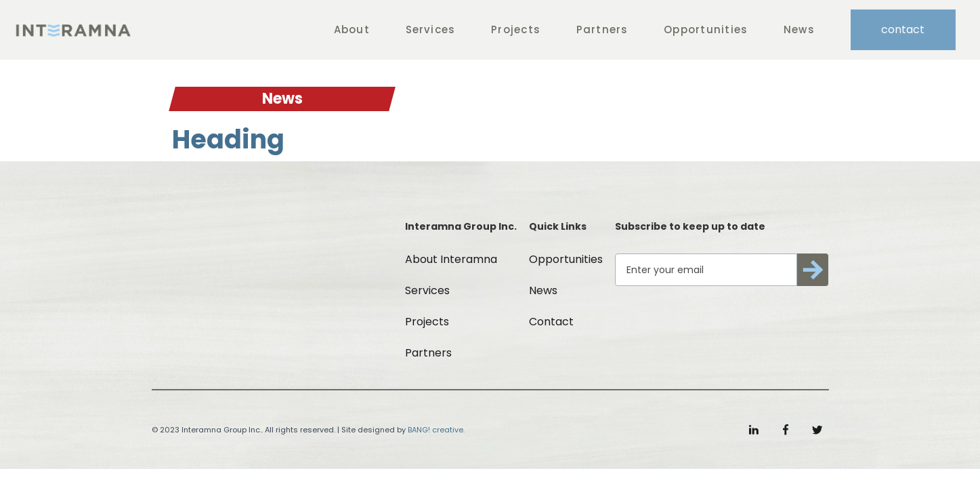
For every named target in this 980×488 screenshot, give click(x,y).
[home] (73, 30)
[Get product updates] (706, 270)
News (799, 29)
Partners (602, 29)
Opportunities (706, 29)
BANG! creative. (436, 430)
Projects (516, 29)
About (352, 29)
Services (431, 29)
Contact (551, 322)
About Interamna (451, 259)
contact (903, 29)
